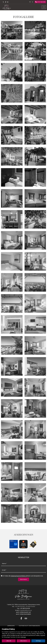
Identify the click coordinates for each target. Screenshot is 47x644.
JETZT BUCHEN (41, 2)
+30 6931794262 (30, 606)
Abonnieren (24, 579)
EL (33, 2)
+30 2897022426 (20, 606)
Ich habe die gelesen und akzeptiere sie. (23, 576)
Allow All (9, 641)
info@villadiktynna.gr (25, 610)
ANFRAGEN (11, 626)
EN (30, 2)
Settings (38, 641)
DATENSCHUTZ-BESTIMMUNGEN (29, 626)
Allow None (23, 641)
